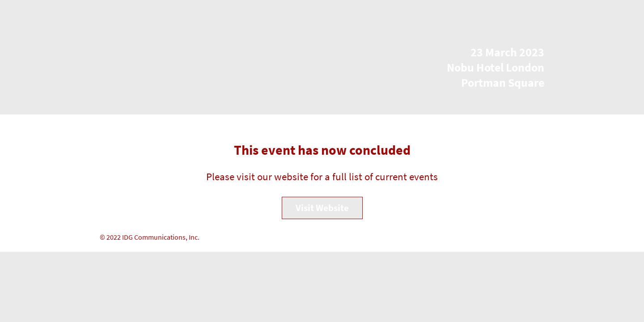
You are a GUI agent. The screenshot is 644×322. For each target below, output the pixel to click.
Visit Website (322, 208)
